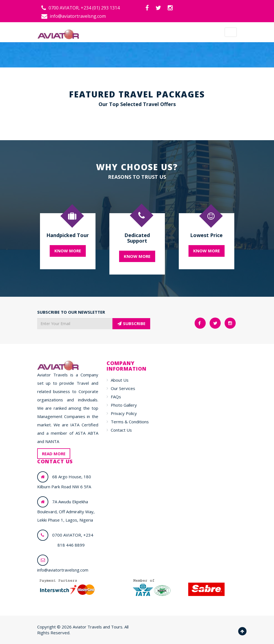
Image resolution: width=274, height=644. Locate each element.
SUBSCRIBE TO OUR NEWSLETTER (71, 312)
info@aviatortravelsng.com (74, 16)
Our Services (123, 388)
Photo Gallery (124, 405)
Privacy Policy (124, 413)
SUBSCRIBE (131, 323)
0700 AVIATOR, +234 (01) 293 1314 (81, 8)
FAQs (116, 397)
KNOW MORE (68, 251)
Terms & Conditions (130, 422)
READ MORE (54, 454)
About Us (120, 380)
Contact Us (121, 430)
